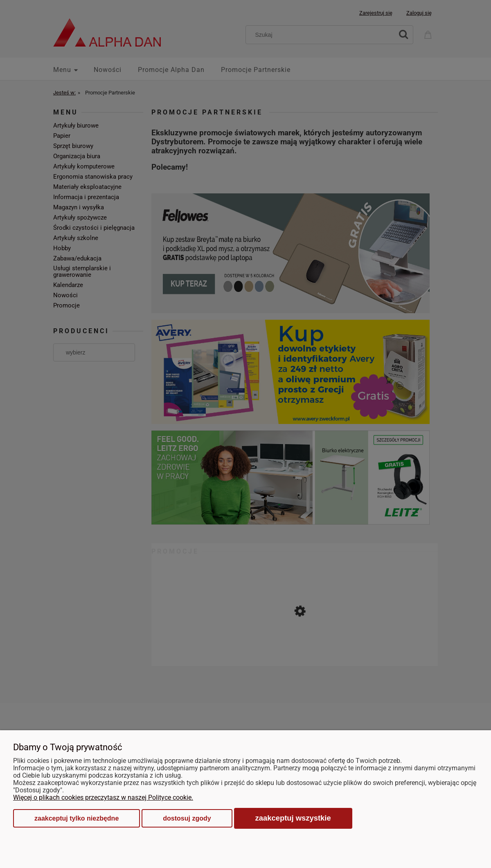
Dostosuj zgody (187, 818)
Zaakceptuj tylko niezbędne (77, 818)
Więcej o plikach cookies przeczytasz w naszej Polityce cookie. (103, 797)
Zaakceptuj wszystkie (293, 818)
